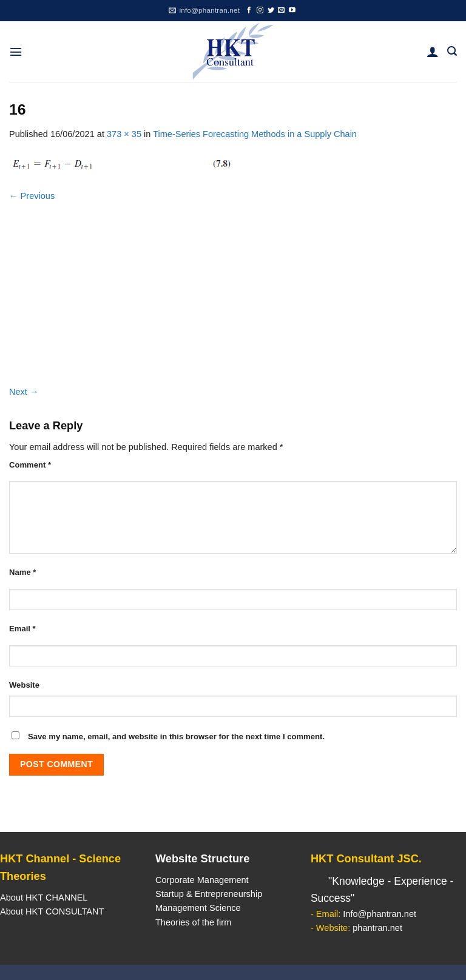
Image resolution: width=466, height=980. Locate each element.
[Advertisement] (233, 294)
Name (22, 572)
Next (24, 392)
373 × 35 (124, 134)
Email (22, 629)
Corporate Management (202, 880)
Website (24, 685)
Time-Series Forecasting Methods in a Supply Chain (255, 134)
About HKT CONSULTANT (52, 911)
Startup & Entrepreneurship (209, 894)
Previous (32, 196)
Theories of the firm (193, 922)
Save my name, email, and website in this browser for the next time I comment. (176, 737)
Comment (30, 465)
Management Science (198, 908)
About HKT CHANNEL (44, 898)
